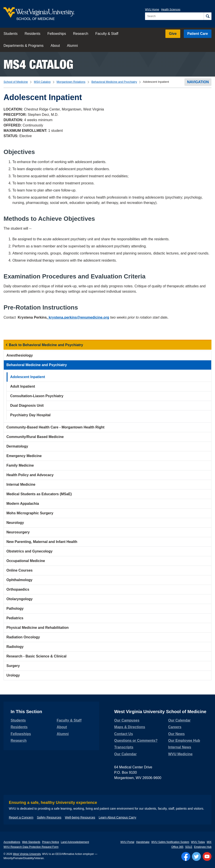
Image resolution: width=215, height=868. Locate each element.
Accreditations (12, 842)
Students (11, 34)
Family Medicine (20, 465)
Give (173, 34)
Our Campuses (127, 720)
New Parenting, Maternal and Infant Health (42, 542)
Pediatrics (15, 618)
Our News (176, 734)
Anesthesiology (20, 355)
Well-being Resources (80, 817)
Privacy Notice (51, 842)
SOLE (189, 847)
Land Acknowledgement (75, 842)
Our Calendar (125, 754)
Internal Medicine (21, 484)
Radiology (15, 647)
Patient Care (198, 34)
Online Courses (19, 570)
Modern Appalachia (23, 504)
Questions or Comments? (136, 741)
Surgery (13, 666)
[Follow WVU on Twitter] (196, 856)
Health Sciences (171, 10)
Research (81, 34)
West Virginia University (27, 854)
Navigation (198, 82)
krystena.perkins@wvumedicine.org (78, 317)
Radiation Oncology (23, 637)
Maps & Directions (130, 727)
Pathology (15, 609)
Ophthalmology (19, 580)
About (55, 46)
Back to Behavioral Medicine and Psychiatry (46, 345)
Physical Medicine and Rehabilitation (38, 628)
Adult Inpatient (23, 386)
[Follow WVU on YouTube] (207, 856)
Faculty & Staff (107, 34)
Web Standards (31, 842)
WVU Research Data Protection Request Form (31, 847)
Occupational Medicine (26, 561)
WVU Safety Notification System (170, 842)
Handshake (143, 842)
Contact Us (124, 734)
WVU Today (198, 842)
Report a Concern (21, 817)
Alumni (72, 46)
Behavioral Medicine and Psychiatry (114, 82)
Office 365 (177, 847)
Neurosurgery (18, 532)
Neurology (15, 523)
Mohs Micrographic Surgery (30, 513)
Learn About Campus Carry (118, 817)
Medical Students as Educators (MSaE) (39, 494)
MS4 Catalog (38, 64)
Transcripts (124, 747)
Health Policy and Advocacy (30, 475)
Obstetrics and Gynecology (29, 551)
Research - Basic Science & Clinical (36, 656)
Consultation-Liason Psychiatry (37, 396)
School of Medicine (16, 82)
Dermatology (17, 446)
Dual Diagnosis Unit (27, 405)
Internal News (180, 747)
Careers (175, 727)
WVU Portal (127, 842)
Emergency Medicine (24, 456)
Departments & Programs (24, 46)
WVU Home (152, 10)
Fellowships (57, 34)
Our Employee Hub (184, 741)
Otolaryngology (19, 599)
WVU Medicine (180, 754)
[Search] (208, 16)
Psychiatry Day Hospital (30, 415)
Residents (32, 34)
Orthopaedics (18, 589)
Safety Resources (49, 817)
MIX (209, 842)
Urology (13, 675)
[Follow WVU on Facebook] (186, 856)
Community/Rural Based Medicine (35, 437)
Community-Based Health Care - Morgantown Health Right (55, 427)
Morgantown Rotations (71, 82)
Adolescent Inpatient (28, 377)
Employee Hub (203, 847)
